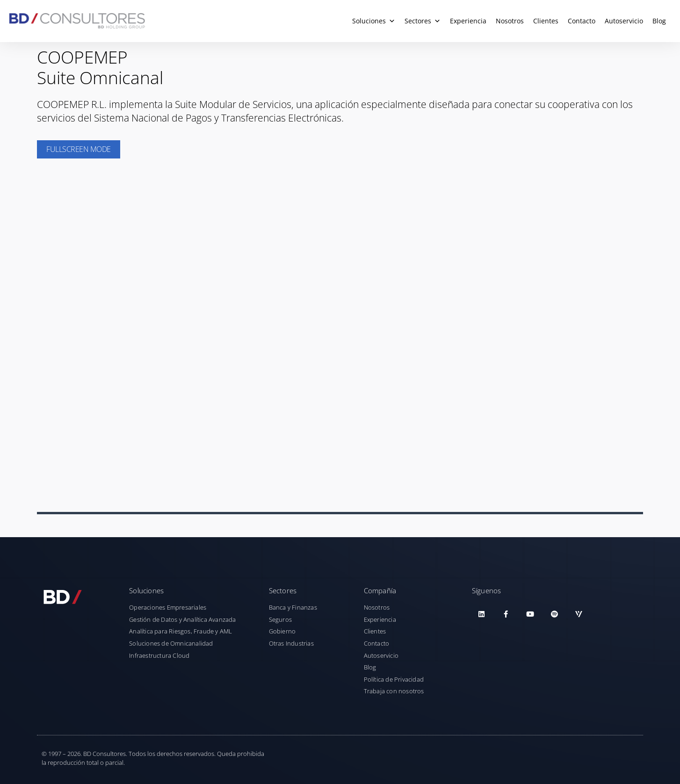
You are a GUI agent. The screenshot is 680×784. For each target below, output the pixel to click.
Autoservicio (624, 21)
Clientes (546, 21)
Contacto (582, 21)
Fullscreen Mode (79, 149)
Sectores (423, 21)
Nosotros (510, 21)
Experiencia (468, 21)
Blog (659, 21)
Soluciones (374, 21)
